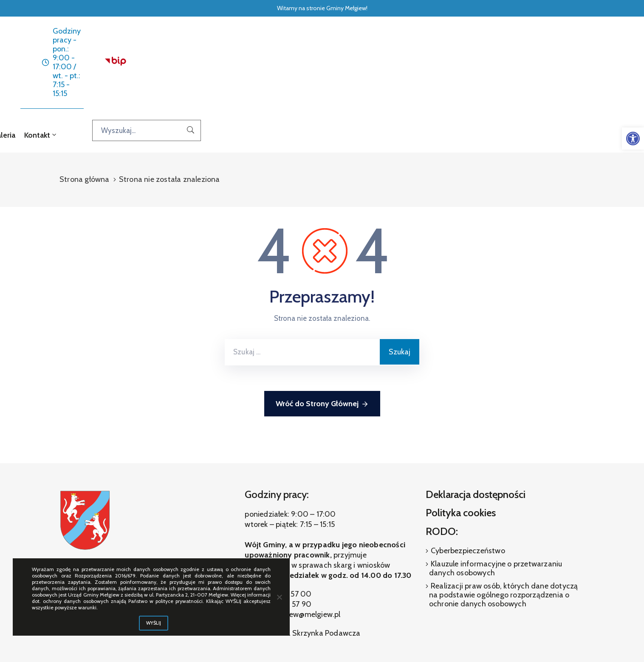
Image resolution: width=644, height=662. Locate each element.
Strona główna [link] (201, 64)
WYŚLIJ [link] (154, 623)
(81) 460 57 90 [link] (286, 534)
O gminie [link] (369, 64)
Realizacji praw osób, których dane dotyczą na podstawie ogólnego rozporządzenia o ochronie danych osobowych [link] (504, 524)
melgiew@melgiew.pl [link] (306, 544)
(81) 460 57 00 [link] (286, 523)
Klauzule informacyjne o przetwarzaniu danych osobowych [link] (496, 497)
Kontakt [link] (447, 64)
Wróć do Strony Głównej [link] (322, 333)
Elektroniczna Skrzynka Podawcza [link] (302, 563)
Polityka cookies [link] (461, 442)
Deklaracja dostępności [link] (476, 423)
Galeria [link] (411, 64)
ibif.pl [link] (342, 632)
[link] (633, 139)
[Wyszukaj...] (560, 63)
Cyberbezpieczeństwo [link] (467, 480)
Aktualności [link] (254, 64)
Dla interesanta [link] (312, 64)
